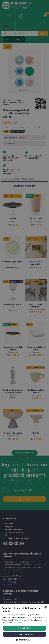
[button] (24, 640)
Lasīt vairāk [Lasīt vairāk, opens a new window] (17, 623)
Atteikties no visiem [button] (24, 634)
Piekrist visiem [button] (24, 628)
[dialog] (24, 322)
